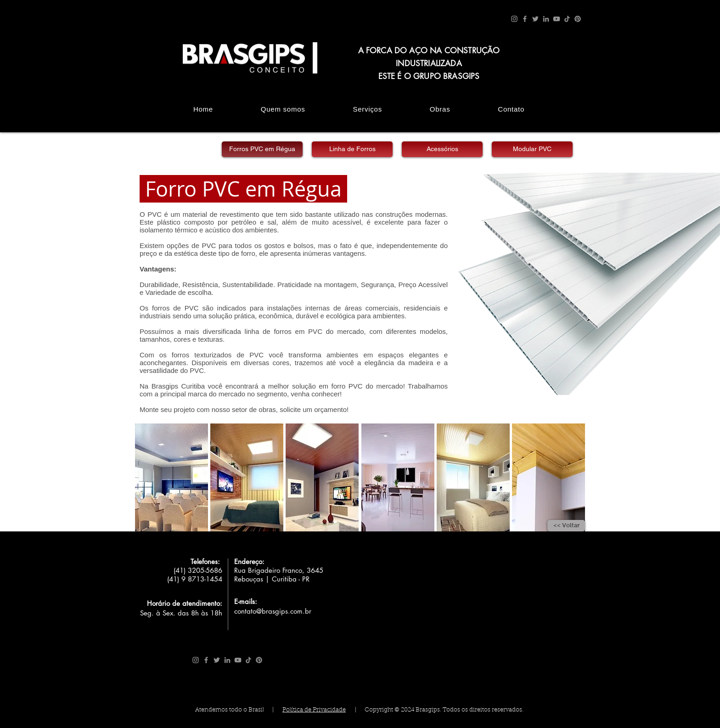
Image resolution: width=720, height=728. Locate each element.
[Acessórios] (442, 149)
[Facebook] (525, 19)
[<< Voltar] (566, 526)
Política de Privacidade (314, 710)
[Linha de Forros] (352, 149)
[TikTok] (567, 19)
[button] (172, 477)
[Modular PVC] (532, 149)
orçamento (330, 409)
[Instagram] (514, 19)
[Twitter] (535, 19)
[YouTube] (557, 19)
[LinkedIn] (546, 19)
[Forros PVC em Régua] (262, 149)
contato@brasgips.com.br (273, 611)
